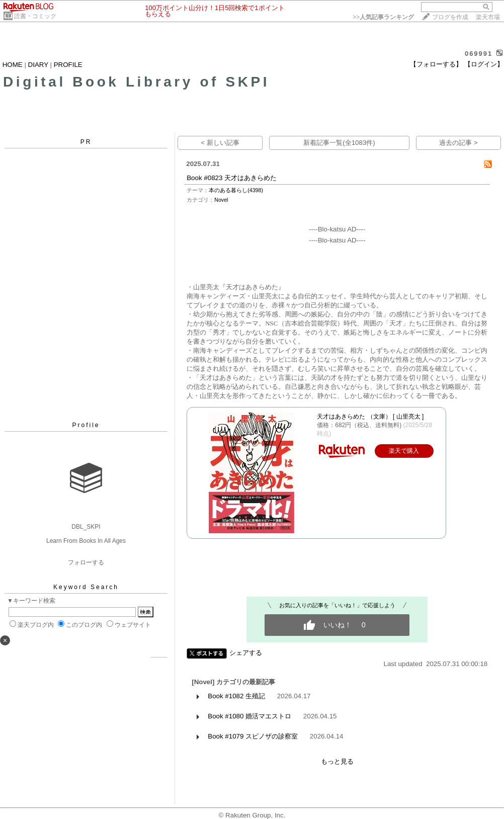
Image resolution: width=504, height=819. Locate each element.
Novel (221, 200)
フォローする (86, 562)
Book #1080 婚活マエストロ (249, 716)
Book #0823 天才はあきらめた (232, 178)
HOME (13, 65)
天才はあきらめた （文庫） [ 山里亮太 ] (370, 417)
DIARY (38, 65)
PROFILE (68, 65)
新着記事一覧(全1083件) (339, 143)
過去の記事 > (458, 143)
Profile (86, 425)
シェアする (246, 653)
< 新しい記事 (220, 143)
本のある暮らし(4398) (236, 190)
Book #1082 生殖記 (236, 696)
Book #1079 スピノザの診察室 (253, 736)
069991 (479, 54)
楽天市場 (488, 17)
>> (383, 17)
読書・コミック (35, 16)
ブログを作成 (450, 17)
